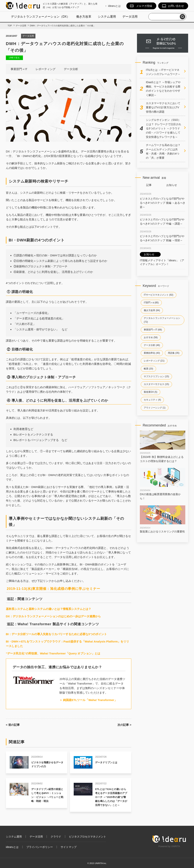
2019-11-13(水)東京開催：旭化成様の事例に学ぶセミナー (54, 589)
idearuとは (114, 6)
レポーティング (46, 69)
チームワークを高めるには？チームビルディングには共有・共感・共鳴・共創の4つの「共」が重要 (163, 151)
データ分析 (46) (152, 345)
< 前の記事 (13, 725)
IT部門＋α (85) (151, 303)
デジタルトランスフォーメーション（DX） (40, 17)
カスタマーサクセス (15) (156, 384)
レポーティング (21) (154, 361)
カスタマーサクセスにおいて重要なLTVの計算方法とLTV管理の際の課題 (163, 107)
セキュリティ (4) (152, 400)
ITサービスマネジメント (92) (158, 295)
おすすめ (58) (151, 337)
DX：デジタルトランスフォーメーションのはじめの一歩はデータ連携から (53, 616)
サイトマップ (69, 847)
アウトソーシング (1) (155, 408)
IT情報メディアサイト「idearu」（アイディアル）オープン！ (162, 259)
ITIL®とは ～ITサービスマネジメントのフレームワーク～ (163, 72)
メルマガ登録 (144, 6)
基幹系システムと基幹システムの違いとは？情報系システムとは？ (48, 609)
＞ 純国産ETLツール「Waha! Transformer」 (88, 700)
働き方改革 (84, 17)
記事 (149, 185)
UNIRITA (176, 846)
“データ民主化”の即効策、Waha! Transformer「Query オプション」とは (53, 653)
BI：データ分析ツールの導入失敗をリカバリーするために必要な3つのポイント (56, 634)
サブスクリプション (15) (156, 376)
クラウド (56, 837)
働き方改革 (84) (152, 310)
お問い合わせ (176, 6)
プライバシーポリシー (40, 847)
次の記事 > (124, 725)
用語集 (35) (174, 353)
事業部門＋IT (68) (153, 330)
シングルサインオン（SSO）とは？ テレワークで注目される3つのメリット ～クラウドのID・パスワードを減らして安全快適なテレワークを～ (163, 128)
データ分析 (71, 69)
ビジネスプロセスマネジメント (88, 837)
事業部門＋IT (19, 69)
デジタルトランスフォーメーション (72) (162, 320)
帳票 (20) (148, 369)
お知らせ (172, 185)
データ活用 (130, 17)
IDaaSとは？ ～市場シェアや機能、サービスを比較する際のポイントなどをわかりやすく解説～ (163, 89)
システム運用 (107, 17)
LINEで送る (14, 58)
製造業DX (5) (151, 392)
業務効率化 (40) (152, 353)
